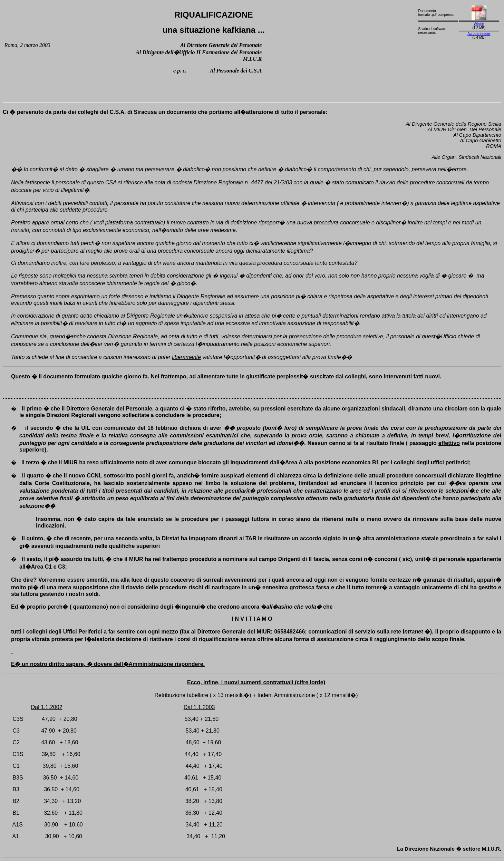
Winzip (479, 24)
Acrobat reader (479, 34)
